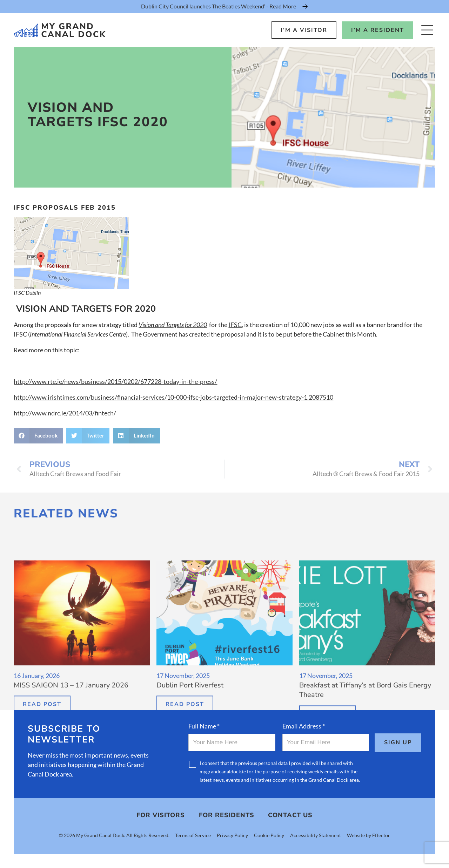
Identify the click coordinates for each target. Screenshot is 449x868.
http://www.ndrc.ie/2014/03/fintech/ (65, 413)
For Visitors (161, 815)
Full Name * (204, 726)
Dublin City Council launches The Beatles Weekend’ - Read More (219, 6)
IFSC (235, 325)
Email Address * (304, 726)
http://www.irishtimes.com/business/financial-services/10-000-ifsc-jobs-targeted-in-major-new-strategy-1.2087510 (173, 397)
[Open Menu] (427, 30)
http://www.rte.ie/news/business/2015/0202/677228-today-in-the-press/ (115, 381)
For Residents (227, 815)
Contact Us (290, 815)
